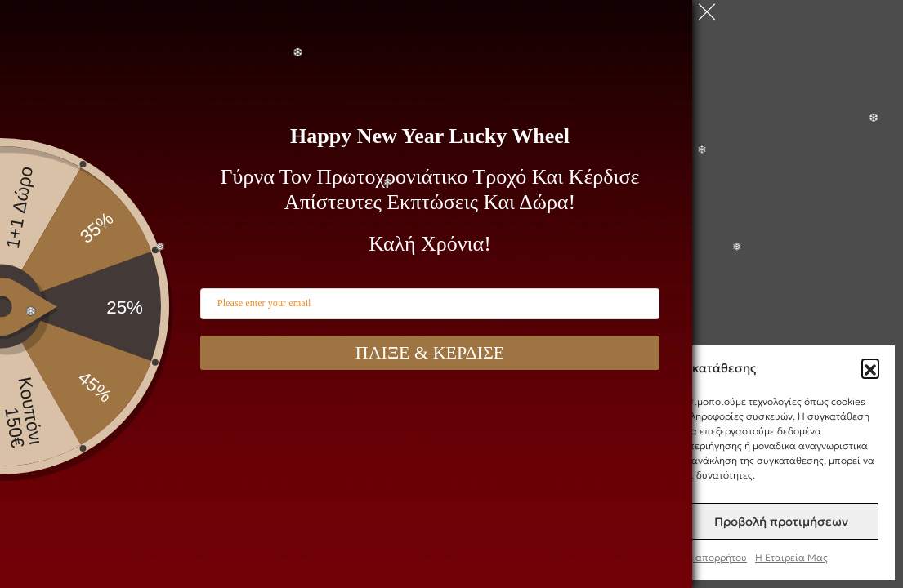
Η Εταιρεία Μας (791, 557)
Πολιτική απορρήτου (700, 557)
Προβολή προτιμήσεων (781, 521)
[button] (870, 367)
